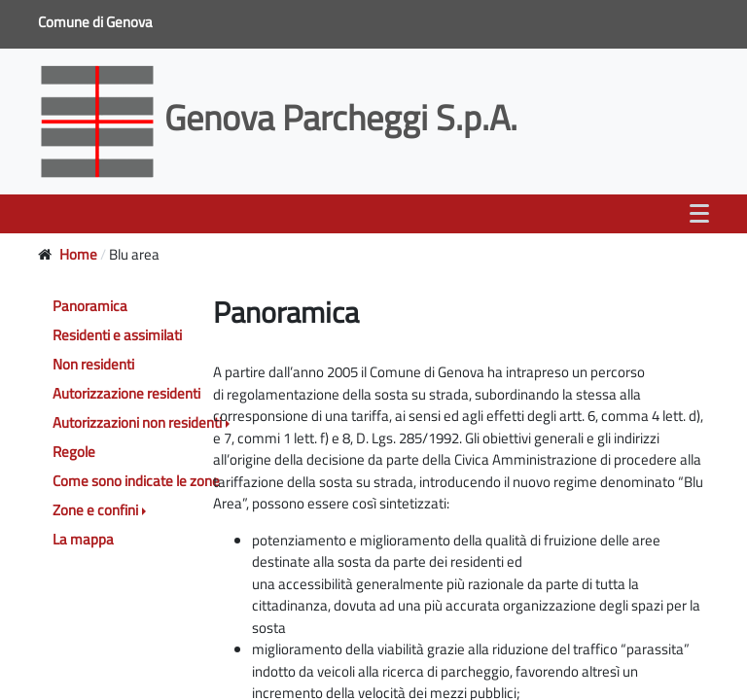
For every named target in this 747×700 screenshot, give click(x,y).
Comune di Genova (97, 22)
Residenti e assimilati (117, 335)
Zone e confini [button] (95, 510)
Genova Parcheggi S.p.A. (282, 117)
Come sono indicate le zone (136, 481)
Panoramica (90, 306)
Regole (74, 452)
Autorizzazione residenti (126, 393)
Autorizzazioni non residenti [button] (137, 422)
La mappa (83, 539)
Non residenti (93, 364)
